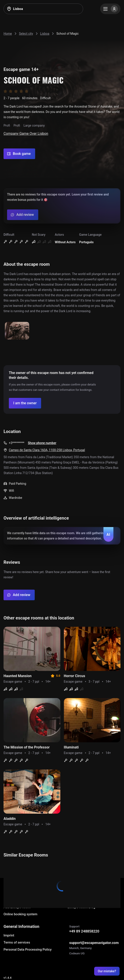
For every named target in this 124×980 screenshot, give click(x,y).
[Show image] (17, 331)
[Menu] (110, 9)
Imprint (9, 935)
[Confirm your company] (25, 403)
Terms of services (17, 942)
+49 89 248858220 (84, 931)
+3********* (17, 443)
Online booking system (20, 914)
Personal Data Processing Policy (28, 950)
